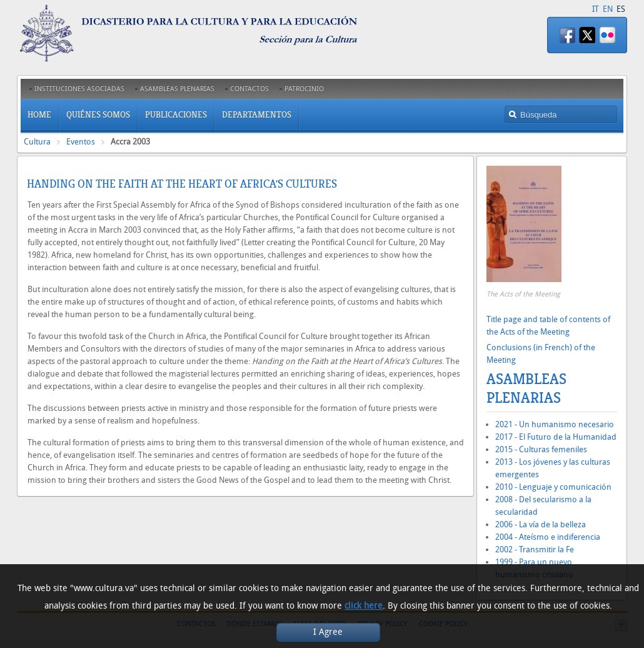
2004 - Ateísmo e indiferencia (548, 537)
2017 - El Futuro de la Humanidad (556, 437)
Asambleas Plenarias (526, 388)
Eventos (81, 142)
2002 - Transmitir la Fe (535, 549)
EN (608, 9)
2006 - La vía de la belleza (541, 524)
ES (621, 9)
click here (364, 606)
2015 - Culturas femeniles (541, 449)
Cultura (37, 142)
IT (596, 9)
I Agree (328, 632)
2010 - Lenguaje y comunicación (553, 487)
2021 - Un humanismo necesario (555, 424)
